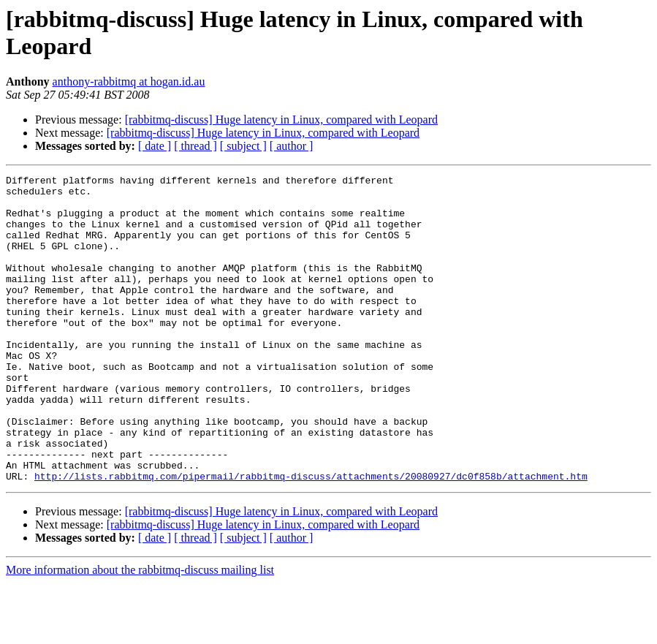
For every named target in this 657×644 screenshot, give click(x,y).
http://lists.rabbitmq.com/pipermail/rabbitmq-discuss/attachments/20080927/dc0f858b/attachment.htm (311, 537)
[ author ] (292, 146)
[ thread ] (195, 146)
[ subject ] (243, 146)
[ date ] (155, 146)
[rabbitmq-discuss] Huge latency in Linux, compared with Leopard (281, 120)
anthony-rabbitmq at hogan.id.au (129, 82)
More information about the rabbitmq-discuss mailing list (140, 631)
